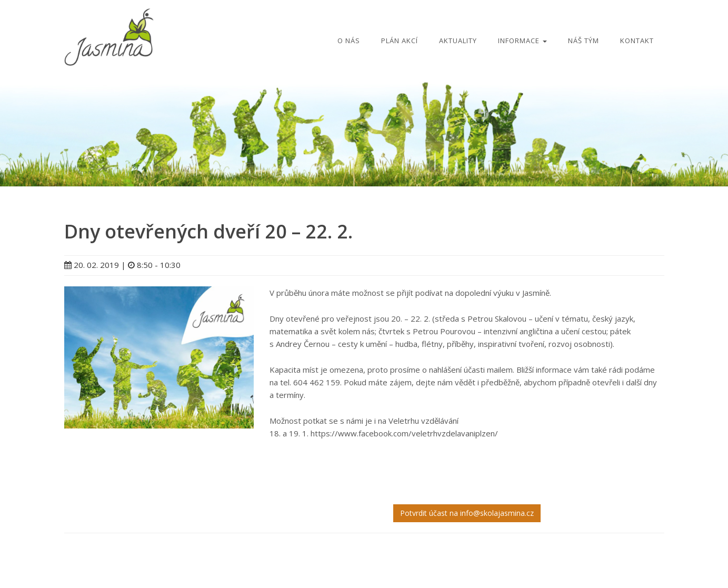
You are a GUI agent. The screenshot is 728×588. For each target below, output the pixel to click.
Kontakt (637, 41)
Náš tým (584, 41)
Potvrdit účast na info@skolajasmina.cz (467, 513)
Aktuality (458, 41)
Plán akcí (400, 41)
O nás (349, 41)
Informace (522, 41)
